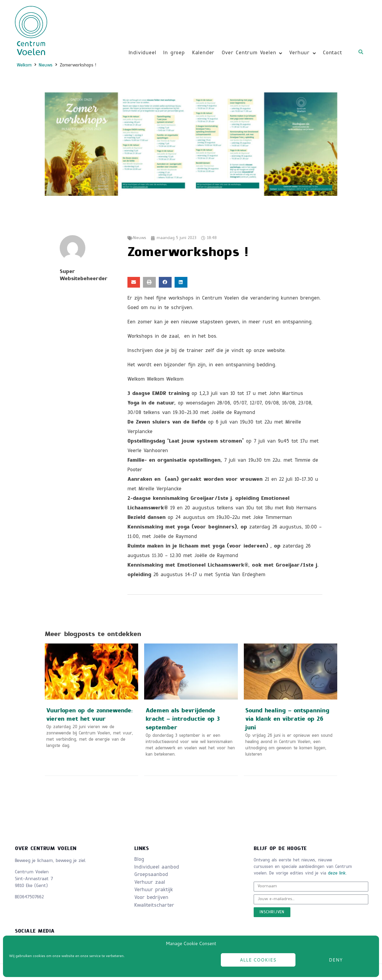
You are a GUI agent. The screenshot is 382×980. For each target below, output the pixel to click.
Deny (336, 960)
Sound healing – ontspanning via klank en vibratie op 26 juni (287, 720)
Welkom (24, 65)
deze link (337, 873)
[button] (134, 282)
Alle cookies (258, 960)
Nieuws (46, 65)
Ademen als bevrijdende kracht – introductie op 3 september (183, 720)
